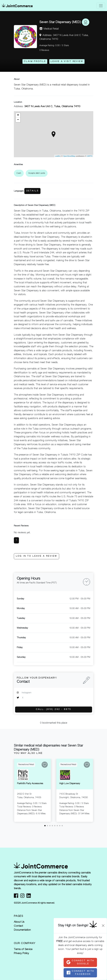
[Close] (103, 926)
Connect (80, 962)
